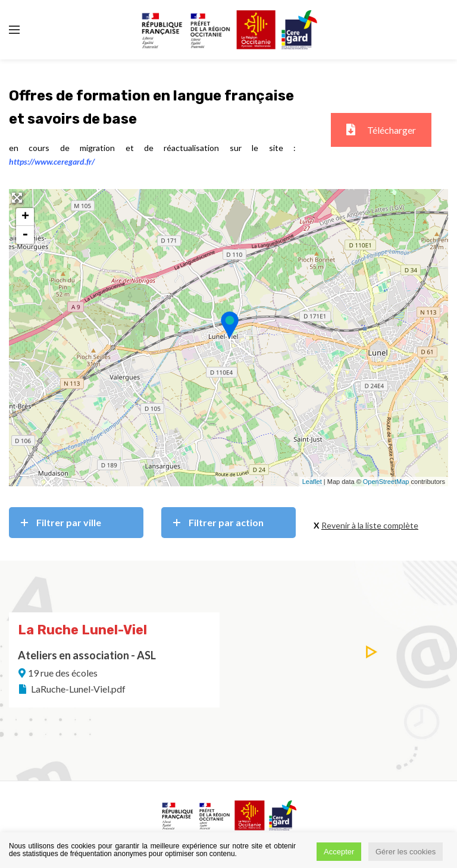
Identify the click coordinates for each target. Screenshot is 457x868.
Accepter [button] (339, 852)
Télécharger (381, 130)
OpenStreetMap (386, 482)
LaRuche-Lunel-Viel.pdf (71, 689)
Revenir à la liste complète (370, 525)
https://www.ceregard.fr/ (52, 161)
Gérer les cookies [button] (406, 852)
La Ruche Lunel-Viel (82, 630)
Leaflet (312, 482)
